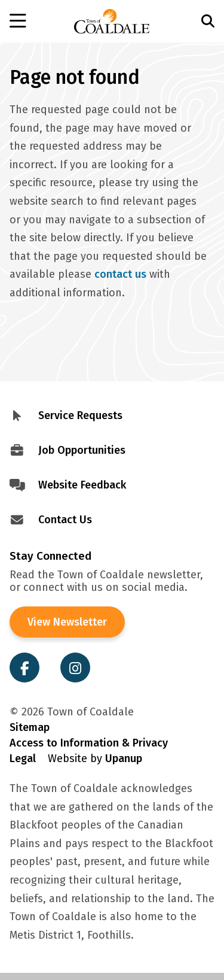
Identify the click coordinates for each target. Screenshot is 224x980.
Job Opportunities (82, 450)
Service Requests (80, 415)
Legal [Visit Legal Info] (23, 758)
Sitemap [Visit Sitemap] (30, 727)
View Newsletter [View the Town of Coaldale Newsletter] (67, 622)
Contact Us (65, 520)
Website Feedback (82, 485)
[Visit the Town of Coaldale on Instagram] (75, 668)
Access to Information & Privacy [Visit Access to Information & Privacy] (89, 743)
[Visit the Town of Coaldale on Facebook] (24, 668)
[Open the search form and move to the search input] (194, 21)
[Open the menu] (30, 22)
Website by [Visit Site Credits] (95, 758)
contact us (120, 274)
